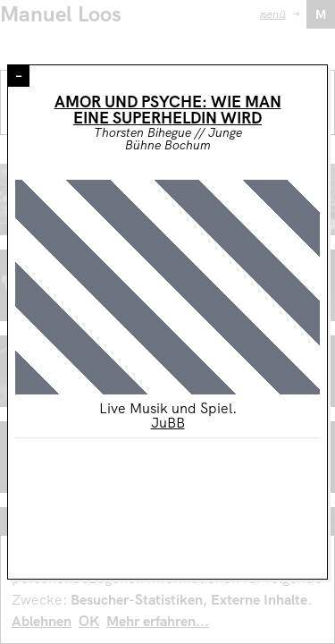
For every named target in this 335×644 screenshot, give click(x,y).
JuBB (168, 423)
